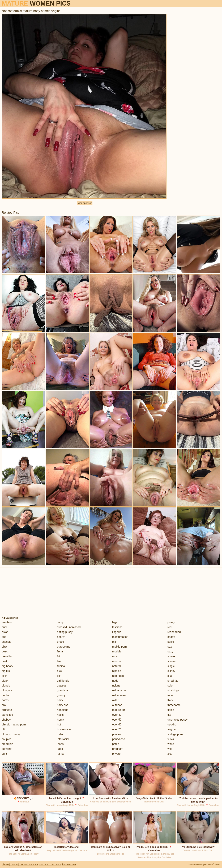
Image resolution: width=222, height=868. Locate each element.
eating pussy (65, 632)
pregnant (118, 749)
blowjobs (7, 690)
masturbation (120, 637)
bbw (4, 647)
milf (114, 642)
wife (170, 749)
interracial (63, 739)
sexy (170, 651)
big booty (7, 666)
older (115, 700)
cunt (4, 754)
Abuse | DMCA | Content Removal (20, 865)
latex (60, 749)
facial (60, 651)
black (5, 681)
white (171, 744)
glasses (62, 686)
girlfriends (63, 681)
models (117, 651)
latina (60, 754)
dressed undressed (69, 627)
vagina (172, 729)
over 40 (117, 715)
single (171, 666)
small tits (173, 681)
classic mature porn (14, 724)
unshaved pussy (178, 720)
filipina (61, 666)
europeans (64, 647)
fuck (60, 671)
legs (115, 622)
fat (59, 656)
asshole (7, 642)
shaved (172, 656)
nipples (117, 671)
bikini (5, 676)
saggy (171, 637)
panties (117, 734)
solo (170, 686)
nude (115, 681)
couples (7, 739)
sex (170, 647)
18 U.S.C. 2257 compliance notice (57, 865)
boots (5, 700)
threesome (174, 705)
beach (6, 651)
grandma (63, 690)
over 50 (117, 720)
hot (59, 724)
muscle (117, 661)
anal (4, 627)
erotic (60, 642)
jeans (60, 744)
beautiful (7, 656)
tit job (171, 710)
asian (5, 632)
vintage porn (175, 734)
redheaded (174, 632)
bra (4, 705)
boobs (6, 695)
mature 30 (118, 710)
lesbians (117, 627)
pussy (171, 622)
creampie (7, 744)
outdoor (117, 705)
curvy (60, 622)
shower (172, 661)
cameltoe (7, 715)
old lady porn (120, 690)
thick (170, 700)
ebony (61, 637)
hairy (60, 700)
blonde (6, 686)
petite (116, 744)
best (4, 661)
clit (3, 729)
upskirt (172, 724)
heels (60, 715)
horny (61, 720)
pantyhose (119, 739)
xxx (170, 754)
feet (59, 661)
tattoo (171, 695)
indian (61, 734)
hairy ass (63, 705)
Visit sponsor (85, 203)
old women (119, 695)
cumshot (7, 749)
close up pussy (11, 734)
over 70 (117, 729)
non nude (118, 676)
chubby (6, 720)
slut (170, 676)
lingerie (117, 632)
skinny (171, 671)
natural (116, 666)
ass (4, 637)
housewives (64, 729)
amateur (7, 622)
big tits (6, 671)
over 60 (117, 724)
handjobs (63, 710)
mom (115, 656)
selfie (171, 642)
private (116, 754)
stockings (173, 690)
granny (61, 695)
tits (169, 715)
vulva (171, 739)
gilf (59, 676)
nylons (116, 686)
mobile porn (119, 647)
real (170, 627)
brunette (7, 710)
